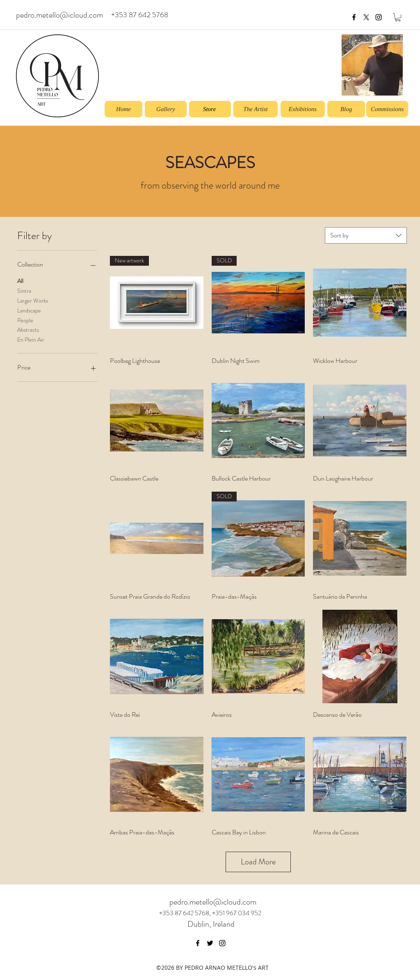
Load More (258, 862)
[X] (366, 17)
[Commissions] (387, 109)
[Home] (123, 109)
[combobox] (366, 235)
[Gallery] (166, 109)
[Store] (210, 109)
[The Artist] (256, 109)
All (20, 281)
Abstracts (28, 329)
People (25, 320)
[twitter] (210, 943)
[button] (398, 17)
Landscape (29, 310)
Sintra (24, 291)
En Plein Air (31, 339)
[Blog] (346, 109)
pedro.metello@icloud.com (59, 15)
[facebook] (354, 17)
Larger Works (33, 300)
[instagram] (379, 17)
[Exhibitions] (303, 109)
